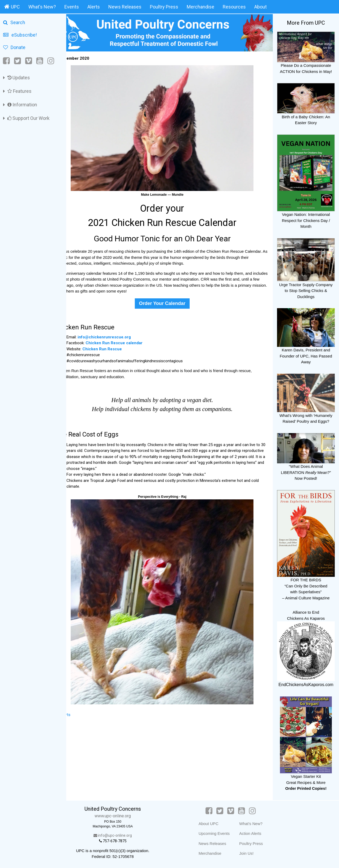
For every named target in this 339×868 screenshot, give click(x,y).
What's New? (42, 7)
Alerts (94, 7)
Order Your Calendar (169, 301)
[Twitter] (17, 61)
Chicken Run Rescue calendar (129, 341)
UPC (12, 7)
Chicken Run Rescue (117, 347)
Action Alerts (256, 833)
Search (14, 22)
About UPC (214, 824)
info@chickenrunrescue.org (119, 335)
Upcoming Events (220, 833)
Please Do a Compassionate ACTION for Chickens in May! (306, 66)
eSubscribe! (20, 35)
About (260, 7)
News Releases (125, 7)
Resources (234, 7)
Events (72, 7)
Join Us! (252, 853)
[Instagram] (51, 61)
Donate (14, 47)
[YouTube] (40, 61)
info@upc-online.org (124, 835)
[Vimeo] (29, 61)
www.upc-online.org (124, 816)
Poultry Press (164, 7)
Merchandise (200, 7)
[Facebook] (7, 61)
